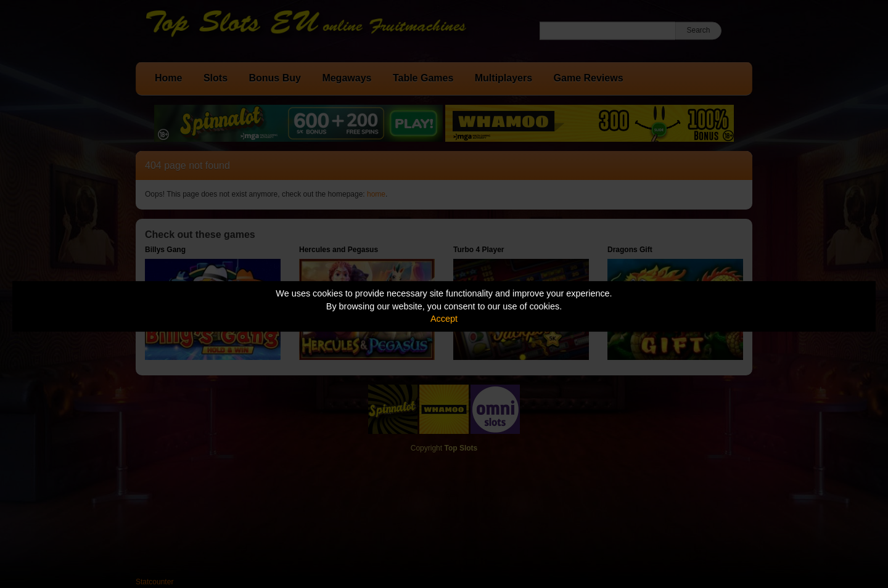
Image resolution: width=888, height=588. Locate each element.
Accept (444, 319)
